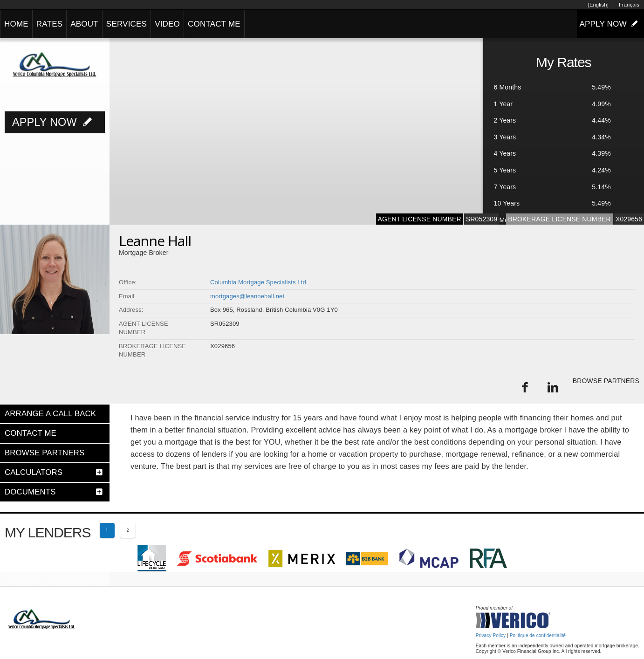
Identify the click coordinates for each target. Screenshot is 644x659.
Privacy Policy (491, 635)
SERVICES (127, 24)
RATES (49, 24)
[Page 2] (128, 530)
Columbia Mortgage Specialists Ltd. (259, 282)
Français (629, 5)
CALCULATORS (34, 472)
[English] (598, 5)
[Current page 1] (107, 530)
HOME (16, 24)
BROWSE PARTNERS (606, 381)
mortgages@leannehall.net (247, 296)
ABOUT (84, 24)
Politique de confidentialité (538, 635)
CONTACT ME (214, 24)
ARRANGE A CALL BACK (50, 414)
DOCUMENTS (30, 492)
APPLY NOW (610, 24)
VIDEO (167, 24)
